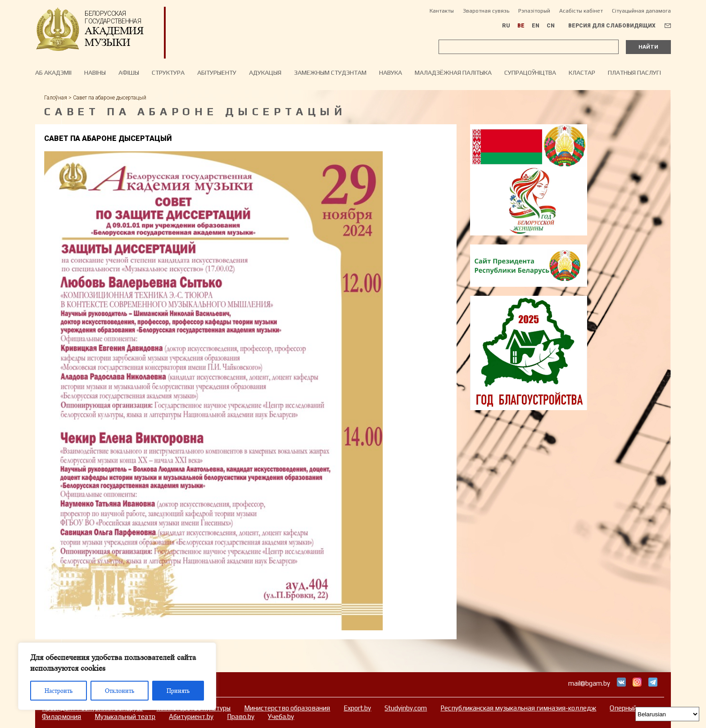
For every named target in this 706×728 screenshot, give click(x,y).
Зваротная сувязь (486, 11)
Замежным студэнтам (330, 72)
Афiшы (129, 72)
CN (551, 26)
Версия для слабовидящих (612, 26)
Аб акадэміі (53, 72)
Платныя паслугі (634, 72)
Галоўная (56, 98)
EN (536, 26)
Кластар (582, 72)
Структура (168, 72)
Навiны (95, 72)
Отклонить (120, 691)
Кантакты (442, 11)
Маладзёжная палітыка (453, 72)
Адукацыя (265, 72)
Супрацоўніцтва (530, 72)
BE (521, 26)
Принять (178, 691)
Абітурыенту (217, 72)
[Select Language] (667, 714)
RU (506, 26)
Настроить (59, 691)
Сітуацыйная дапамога (641, 11)
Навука (391, 72)
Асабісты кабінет (581, 11)
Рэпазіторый (534, 11)
